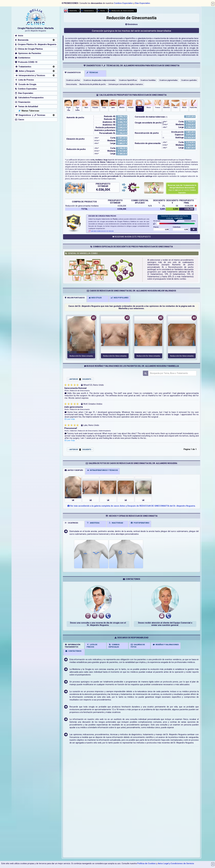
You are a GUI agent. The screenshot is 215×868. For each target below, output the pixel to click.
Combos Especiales (123, 3)
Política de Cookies (147, 864)
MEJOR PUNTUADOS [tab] (75, 298)
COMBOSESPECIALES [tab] (114, 646)
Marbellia (73, 11)
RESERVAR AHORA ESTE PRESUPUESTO (131, 237)
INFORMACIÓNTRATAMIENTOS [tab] (73, 646)
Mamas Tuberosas (29, 111)
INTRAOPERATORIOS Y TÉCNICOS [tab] (102, 470)
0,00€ (167, 230)
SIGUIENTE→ (87, 379)
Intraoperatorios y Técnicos (30, 75)
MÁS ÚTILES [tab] (95, 298)
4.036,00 (102, 190)
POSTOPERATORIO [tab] (140, 523)
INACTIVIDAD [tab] (116, 523)
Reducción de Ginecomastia (122, 11)
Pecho (102, 11)
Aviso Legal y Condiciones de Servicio (176, 864)
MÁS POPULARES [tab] (120, 298)
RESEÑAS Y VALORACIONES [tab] (166, 645)
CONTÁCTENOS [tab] (73, 651)
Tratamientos (88, 11)
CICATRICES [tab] (71, 523)
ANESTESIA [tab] (93, 523)
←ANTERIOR (73, 379)
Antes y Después (25, 71)
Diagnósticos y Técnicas (30, 115)
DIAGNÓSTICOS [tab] (73, 72)
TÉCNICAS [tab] (92, 72)
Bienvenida (22, 40)
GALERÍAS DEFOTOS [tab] (138, 646)
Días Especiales (142, 3)
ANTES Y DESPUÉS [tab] (74, 470)
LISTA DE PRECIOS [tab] (92, 646)
